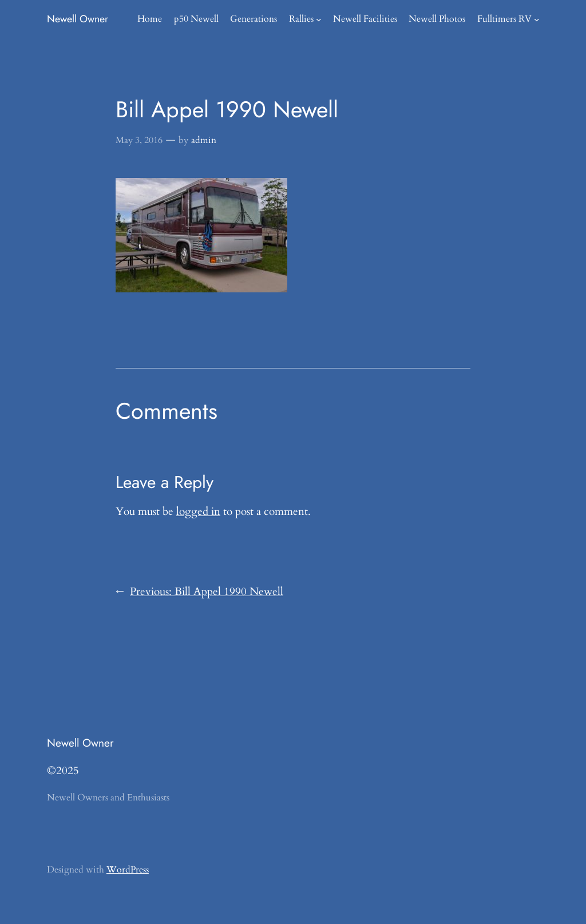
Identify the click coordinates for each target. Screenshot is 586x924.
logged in (198, 511)
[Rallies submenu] (319, 19)
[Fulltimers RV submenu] (537, 19)
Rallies (301, 19)
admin (204, 140)
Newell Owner (78, 19)
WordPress (128, 870)
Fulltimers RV (504, 19)
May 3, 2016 (139, 140)
